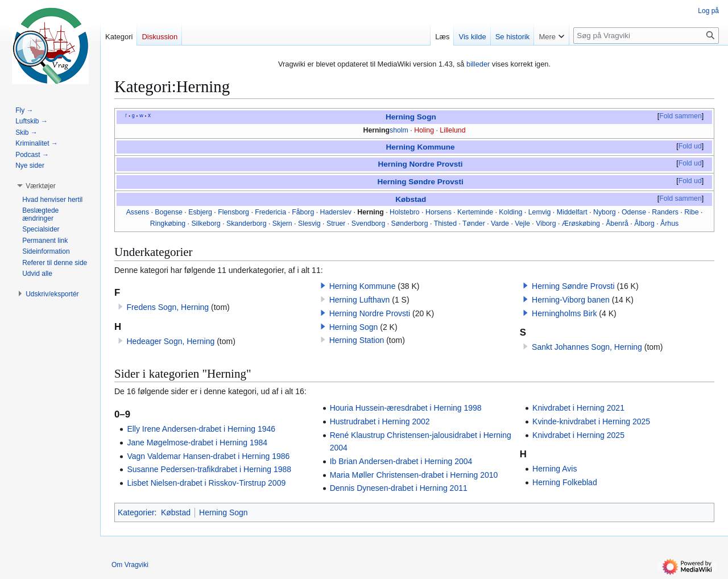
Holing (424, 130)
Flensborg (233, 212)
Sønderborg (410, 224)
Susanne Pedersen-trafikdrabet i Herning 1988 (209, 469)
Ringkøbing (168, 224)
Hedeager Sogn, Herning (170, 341)
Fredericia (270, 212)
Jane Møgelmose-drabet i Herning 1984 (197, 442)
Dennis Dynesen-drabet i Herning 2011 (399, 488)
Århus (669, 224)
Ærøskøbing (581, 224)
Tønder (474, 224)
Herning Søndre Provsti (420, 182)
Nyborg (605, 212)
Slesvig (309, 224)
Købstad (411, 199)
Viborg (546, 224)
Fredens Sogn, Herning (167, 307)
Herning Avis (555, 469)
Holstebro (405, 212)
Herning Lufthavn (360, 300)
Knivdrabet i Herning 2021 (578, 408)
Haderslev (336, 212)
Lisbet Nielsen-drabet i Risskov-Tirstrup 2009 (206, 483)
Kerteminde (475, 212)
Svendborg (369, 224)
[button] (323, 286)
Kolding (510, 212)
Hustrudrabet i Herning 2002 (380, 421)
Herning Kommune (420, 147)
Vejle (522, 224)
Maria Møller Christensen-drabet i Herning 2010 (414, 475)
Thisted (445, 224)
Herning (377, 130)
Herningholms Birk (564, 313)
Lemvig (540, 212)
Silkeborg (206, 224)
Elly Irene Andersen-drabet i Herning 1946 (201, 429)
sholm (399, 130)
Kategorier (136, 512)
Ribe (691, 212)
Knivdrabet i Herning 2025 (578, 435)
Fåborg (303, 212)
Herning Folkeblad (565, 482)
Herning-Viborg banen (571, 300)
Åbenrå (617, 224)
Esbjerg (200, 212)
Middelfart (572, 212)
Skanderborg (247, 224)
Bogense (169, 212)
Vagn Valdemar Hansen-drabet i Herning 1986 (208, 456)
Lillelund (452, 130)
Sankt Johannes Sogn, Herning (587, 347)
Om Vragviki (130, 565)
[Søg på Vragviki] (646, 36)
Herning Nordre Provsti (421, 164)
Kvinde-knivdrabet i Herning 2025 (591, 421)
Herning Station (357, 340)
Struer (336, 224)
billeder (478, 64)
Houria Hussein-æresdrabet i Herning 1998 (406, 408)
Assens (138, 212)
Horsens (439, 212)
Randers (665, 212)
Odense (634, 212)
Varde (500, 224)
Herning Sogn (411, 117)
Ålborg (644, 224)
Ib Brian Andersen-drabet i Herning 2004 (401, 461)
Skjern (282, 224)
